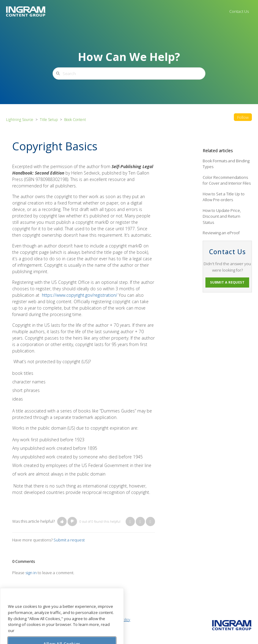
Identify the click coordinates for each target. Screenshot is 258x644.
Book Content (75, 120)
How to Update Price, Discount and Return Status (222, 216)
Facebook (130, 522)
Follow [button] (243, 117)
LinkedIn (150, 522)
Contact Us (239, 11)
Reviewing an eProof (221, 233)
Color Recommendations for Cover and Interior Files (227, 180)
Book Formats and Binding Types (226, 164)
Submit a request (69, 540)
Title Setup (49, 120)
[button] (62, 522)
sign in (31, 573)
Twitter (140, 522)
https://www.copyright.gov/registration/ (80, 295)
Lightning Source (20, 120)
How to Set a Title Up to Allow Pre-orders (224, 197)
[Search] (129, 73)
